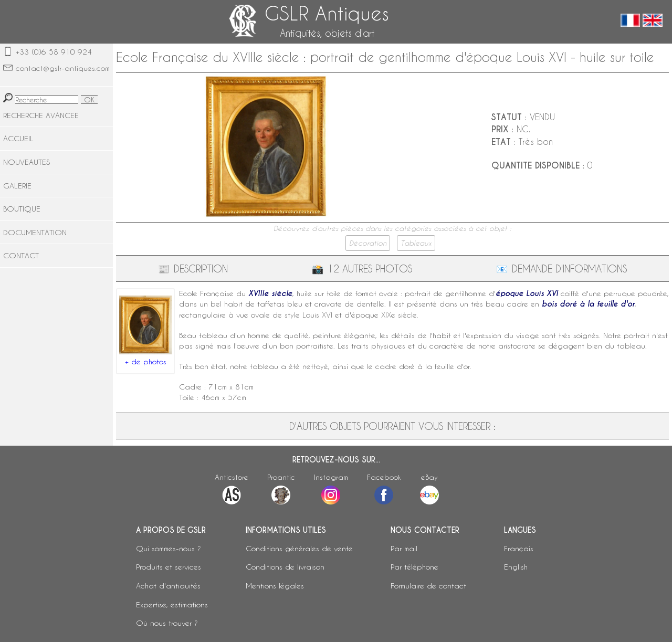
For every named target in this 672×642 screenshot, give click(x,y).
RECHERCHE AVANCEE (41, 115)
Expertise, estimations (172, 604)
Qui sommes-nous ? (169, 548)
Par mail (404, 548)
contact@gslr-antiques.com (63, 68)
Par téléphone (414, 567)
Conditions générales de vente (299, 548)
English (516, 567)
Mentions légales (275, 586)
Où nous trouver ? (167, 623)
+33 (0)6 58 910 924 (54, 52)
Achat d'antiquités (168, 586)
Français (519, 548)
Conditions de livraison (285, 567)
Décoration (368, 243)
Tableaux (416, 243)
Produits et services (169, 567)
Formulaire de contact (428, 586)
